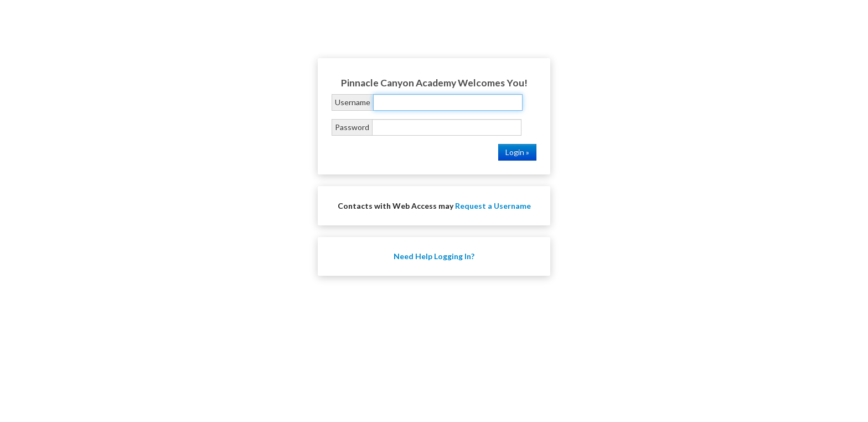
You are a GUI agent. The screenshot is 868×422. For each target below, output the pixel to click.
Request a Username (493, 206)
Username (353, 102)
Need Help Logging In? (434, 256)
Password (352, 127)
